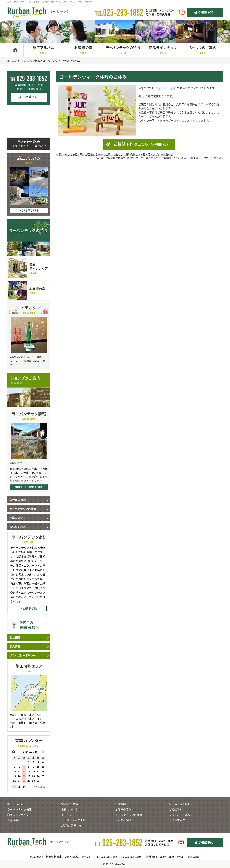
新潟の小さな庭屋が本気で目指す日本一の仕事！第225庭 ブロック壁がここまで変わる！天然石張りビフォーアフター (29, 475)
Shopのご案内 (70, 804)
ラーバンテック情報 (29, 61)
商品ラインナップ (18, 815)
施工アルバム (15, 804)
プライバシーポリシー (182, 815)
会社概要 (120, 804)
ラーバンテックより (73, 820)
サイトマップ (177, 820)
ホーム (11, 61)
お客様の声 (14, 820)
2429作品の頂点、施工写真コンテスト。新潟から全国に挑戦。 (28, 361)
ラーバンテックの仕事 (129, 815)
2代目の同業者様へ (73, 826)
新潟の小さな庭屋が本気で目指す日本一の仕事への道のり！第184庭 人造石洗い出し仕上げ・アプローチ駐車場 (158, 158)
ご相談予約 (176, 809)
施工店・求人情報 (180, 804)
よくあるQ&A (123, 820)
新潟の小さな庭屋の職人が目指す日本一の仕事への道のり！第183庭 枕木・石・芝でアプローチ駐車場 (115, 154)
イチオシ (66, 815)
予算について (69, 809)
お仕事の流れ (123, 809)
